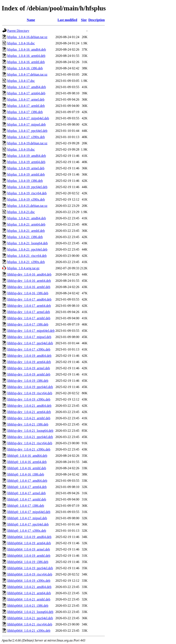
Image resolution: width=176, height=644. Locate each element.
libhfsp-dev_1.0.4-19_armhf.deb (29, 374)
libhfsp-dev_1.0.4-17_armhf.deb (29, 318)
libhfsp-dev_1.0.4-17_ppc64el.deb (30, 343)
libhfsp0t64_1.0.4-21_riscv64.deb (30, 624)
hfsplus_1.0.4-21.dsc (21, 212)
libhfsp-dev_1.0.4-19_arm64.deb (29, 362)
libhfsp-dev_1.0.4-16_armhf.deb (29, 287)
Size (84, 20)
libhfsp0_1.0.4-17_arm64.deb (27, 487)
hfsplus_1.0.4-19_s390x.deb (26, 199)
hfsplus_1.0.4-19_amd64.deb (27, 156)
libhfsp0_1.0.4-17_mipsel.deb (27, 518)
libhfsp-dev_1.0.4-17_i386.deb (28, 324)
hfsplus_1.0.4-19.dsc (21, 149)
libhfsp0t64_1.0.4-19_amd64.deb (29, 537)
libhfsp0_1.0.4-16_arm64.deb (27, 462)
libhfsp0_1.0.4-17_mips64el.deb (29, 512)
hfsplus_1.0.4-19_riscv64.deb (27, 193)
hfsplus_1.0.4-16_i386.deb (25, 68)
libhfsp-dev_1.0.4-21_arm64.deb (29, 412)
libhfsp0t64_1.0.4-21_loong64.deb (30, 612)
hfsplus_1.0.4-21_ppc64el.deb (27, 249)
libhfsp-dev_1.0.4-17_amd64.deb (29, 299)
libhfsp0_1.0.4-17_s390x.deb (27, 531)
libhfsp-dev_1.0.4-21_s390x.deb (29, 449)
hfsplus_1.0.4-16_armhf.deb (26, 62)
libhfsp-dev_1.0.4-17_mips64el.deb (31, 331)
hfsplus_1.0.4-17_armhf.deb (26, 106)
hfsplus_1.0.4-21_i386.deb (25, 237)
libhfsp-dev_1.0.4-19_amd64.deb (29, 356)
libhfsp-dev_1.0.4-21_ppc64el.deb (30, 437)
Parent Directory (18, 31)
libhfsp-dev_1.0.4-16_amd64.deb (29, 274)
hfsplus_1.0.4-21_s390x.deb (26, 262)
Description (97, 20)
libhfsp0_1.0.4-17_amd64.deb (27, 481)
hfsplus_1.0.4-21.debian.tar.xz (27, 206)
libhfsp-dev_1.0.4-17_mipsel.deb (29, 337)
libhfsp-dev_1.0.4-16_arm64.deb (29, 281)
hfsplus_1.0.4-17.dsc (21, 81)
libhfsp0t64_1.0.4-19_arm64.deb (29, 543)
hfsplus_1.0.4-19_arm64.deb (26, 162)
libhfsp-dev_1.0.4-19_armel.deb (29, 368)
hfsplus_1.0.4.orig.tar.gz (23, 268)
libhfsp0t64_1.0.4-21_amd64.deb (29, 587)
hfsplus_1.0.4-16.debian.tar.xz (27, 37)
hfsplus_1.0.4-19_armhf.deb (26, 174)
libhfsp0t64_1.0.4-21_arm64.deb (29, 593)
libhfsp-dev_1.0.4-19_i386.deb (28, 381)
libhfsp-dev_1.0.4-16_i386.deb (28, 293)
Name (31, 20)
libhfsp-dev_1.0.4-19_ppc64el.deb (30, 387)
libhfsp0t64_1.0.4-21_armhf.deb (29, 599)
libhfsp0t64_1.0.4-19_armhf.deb (29, 556)
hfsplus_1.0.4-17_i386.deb (25, 112)
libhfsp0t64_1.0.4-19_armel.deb (29, 549)
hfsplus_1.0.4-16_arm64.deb (26, 56)
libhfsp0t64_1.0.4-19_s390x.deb (29, 581)
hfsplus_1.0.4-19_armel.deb (26, 168)
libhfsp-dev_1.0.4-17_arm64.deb (29, 306)
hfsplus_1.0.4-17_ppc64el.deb (27, 131)
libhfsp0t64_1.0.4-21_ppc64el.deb (30, 618)
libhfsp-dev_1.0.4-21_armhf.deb (29, 418)
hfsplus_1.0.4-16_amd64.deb (27, 49)
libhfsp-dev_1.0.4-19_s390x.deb (29, 399)
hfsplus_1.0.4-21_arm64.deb (26, 224)
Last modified (67, 20)
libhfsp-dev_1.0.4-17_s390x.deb (29, 349)
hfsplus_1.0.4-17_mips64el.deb (28, 118)
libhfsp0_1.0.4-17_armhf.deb (27, 499)
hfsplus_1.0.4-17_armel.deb (26, 99)
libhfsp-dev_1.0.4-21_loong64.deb (30, 431)
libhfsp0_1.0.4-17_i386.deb (26, 506)
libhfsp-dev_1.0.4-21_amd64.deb (29, 406)
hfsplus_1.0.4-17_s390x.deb (26, 137)
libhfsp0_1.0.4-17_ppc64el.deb (28, 524)
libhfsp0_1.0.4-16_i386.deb (26, 474)
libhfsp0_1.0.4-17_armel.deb (26, 493)
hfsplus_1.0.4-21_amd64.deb (27, 218)
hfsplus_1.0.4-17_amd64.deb (27, 87)
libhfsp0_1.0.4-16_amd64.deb (27, 456)
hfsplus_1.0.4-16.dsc (21, 43)
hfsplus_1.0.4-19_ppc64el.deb (27, 187)
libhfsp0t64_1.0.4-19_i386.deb (28, 562)
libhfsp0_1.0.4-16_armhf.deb (27, 468)
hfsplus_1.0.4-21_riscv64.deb (27, 256)
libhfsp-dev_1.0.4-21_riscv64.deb (30, 443)
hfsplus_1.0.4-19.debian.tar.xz (27, 143)
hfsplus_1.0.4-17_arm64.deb (26, 93)
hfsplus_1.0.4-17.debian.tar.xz (27, 74)
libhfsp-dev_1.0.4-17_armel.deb (29, 312)
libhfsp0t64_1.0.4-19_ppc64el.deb (30, 568)
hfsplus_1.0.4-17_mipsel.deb (26, 124)
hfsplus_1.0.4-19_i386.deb (25, 181)
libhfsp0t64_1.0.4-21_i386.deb (28, 606)
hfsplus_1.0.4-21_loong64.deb (27, 243)
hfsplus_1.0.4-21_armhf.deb (26, 231)
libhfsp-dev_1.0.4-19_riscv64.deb (30, 393)
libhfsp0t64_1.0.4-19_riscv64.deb (30, 574)
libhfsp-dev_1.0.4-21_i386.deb (28, 424)
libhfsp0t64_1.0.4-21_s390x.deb (29, 631)
